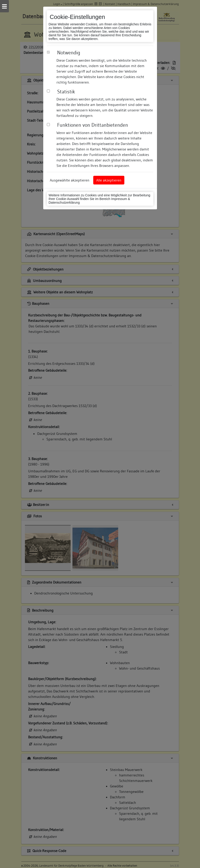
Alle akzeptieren (109, 180)
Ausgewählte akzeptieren (70, 180)
